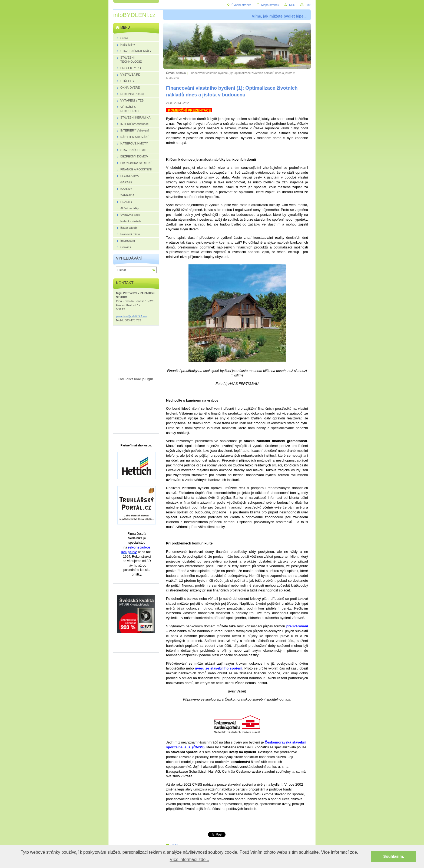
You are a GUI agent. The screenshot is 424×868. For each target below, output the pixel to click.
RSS (292, 5)
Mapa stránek (270, 5)
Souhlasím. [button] (394, 856)
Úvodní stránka (176, 73)
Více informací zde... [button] (190, 859)
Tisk (308, 5)
